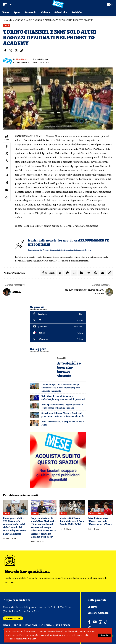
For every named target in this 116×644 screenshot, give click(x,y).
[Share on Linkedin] (7, 168)
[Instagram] (101, 622)
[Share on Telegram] (7, 175)
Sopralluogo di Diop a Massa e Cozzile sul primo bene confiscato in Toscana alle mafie (63, 414)
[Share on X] (11, 51)
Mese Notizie (22, 59)
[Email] (7, 190)
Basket (92, 513)
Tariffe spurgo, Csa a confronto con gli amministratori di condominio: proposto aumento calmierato (61, 387)
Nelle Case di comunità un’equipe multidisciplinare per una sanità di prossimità (63, 397)
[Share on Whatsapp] (7, 161)
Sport (7, 25)
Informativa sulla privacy (33, 261)
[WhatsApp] (58, 339)
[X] (58, 320)
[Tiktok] (58, 333)
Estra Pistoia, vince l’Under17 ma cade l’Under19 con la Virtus (100, 521)
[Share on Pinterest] (67, 273)
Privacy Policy (29, 639)
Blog (12, 20)
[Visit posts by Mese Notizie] (8, 61)
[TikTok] (106, 622)
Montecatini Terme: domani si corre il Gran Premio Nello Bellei (72, 521)
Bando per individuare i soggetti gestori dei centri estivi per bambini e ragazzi (62, 406)
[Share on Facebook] (5, 51)
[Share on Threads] (16, 51)
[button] (104, 635)
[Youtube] (58, 326)
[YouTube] (95, 622)
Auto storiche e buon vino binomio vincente (69, 369)
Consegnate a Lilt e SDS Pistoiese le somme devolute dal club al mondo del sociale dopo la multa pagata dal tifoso (15, 526)
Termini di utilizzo (51, 257)
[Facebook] (58, 314)
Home (6, 20)
